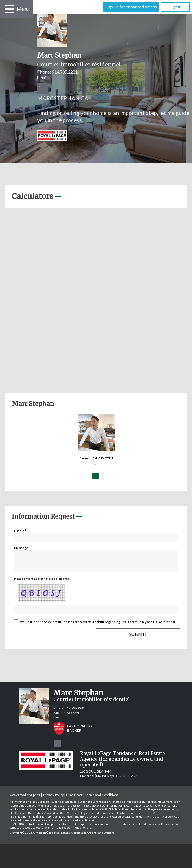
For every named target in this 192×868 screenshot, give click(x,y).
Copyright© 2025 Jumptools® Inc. (32, 836)
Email (42, 78)
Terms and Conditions (102, 798)
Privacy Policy (53, 798)
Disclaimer (74, 798)
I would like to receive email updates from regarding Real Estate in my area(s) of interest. (97, 626)
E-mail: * (20, 531)
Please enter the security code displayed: (42, 582)
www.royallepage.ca (25, 798)
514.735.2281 (65, 72)
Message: (22, 548)
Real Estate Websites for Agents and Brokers (84, 836)
